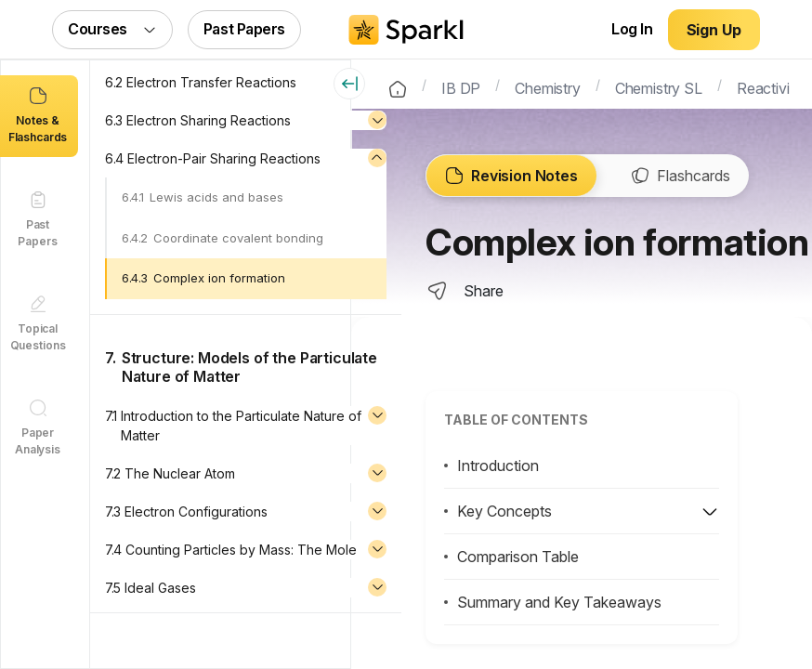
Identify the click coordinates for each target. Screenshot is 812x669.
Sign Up (714, 30)
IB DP (461, 86)
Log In (632, 29)
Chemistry (548, 86)
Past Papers (244, 29)
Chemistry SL (659, 86)
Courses (112, 29)
